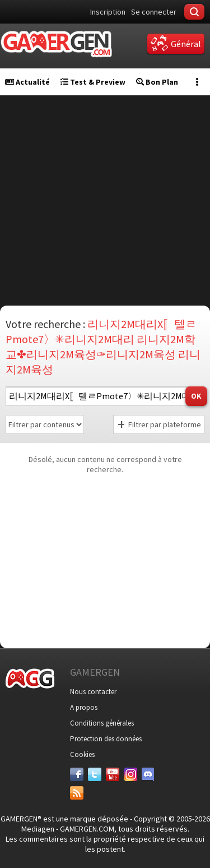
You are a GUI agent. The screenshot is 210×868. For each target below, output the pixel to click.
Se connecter (154, 12)
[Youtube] (113, 774)
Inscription (108, 12)
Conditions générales (102, 723)
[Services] (77, 793)
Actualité (27, 82)
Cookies (82, 754)
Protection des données (106, 739)
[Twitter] (95, 774)
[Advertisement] (105, 200)
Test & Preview (93, 82)
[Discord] (148, 774)
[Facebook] (77, 774)
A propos (84, 707)
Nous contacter (93, 692)
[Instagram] (130, 774)
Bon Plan (157, 82)
